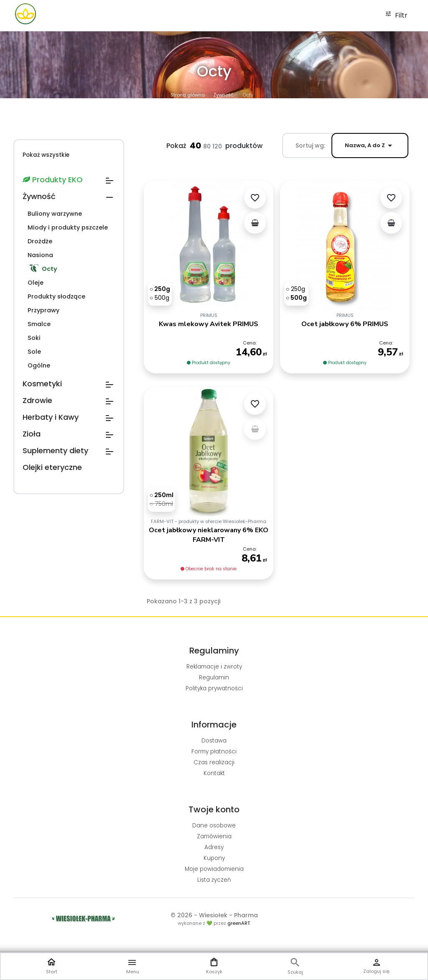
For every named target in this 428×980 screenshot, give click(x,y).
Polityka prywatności (214, 688)
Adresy (214, 847)
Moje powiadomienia (214, 869)
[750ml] (175, 527)
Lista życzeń (214, 880)
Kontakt (214, 773)
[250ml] (175, 520)
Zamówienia (214, 836)
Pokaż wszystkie (46, 155)
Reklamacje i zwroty (214, 667)
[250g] (160, 289)
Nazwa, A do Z (370, 145)
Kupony (214, 858)
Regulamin (214, 678)
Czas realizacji (214, 762)
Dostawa (214, 741)
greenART (239, 923)
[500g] (159, 298)
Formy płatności (214, 752)
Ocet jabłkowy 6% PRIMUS (345, 324)
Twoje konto (214, 809)
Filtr (396, 15)
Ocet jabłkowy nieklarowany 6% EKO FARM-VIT (209, 549)
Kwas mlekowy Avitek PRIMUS (209, 324)
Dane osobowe (214, 826)
